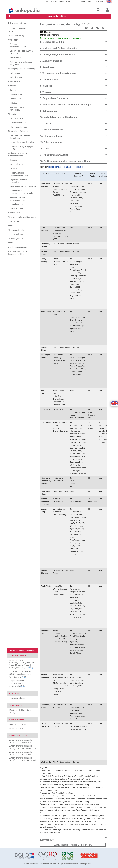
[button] (114, 403)
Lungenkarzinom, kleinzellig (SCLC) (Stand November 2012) (22, 759)
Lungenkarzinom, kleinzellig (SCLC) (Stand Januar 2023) (21, 741)
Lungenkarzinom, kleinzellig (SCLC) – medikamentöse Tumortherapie (20, 674)
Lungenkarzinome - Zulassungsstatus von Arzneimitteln (18, 683)
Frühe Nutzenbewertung (19, 698)
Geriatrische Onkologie (18, 724)
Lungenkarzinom (16, 728)
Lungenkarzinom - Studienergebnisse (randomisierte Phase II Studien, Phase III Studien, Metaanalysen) (23, 664)
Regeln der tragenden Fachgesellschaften (66, 167)
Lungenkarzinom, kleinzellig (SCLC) (65, 24)
